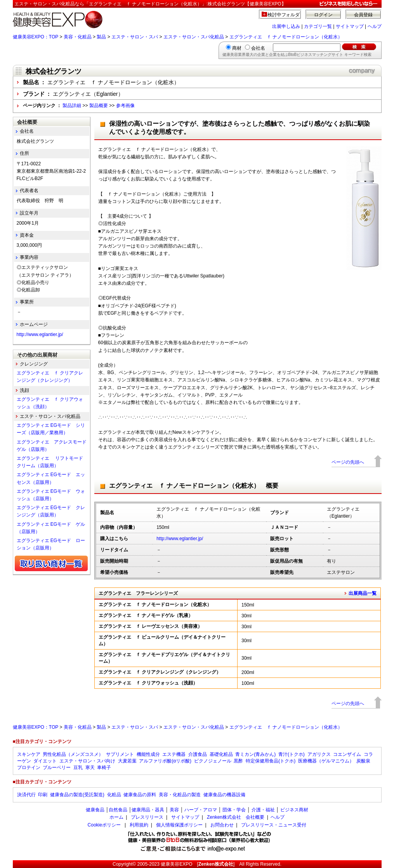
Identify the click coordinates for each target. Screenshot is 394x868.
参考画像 (125, 106)
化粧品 (114, 795)
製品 (101, 37)
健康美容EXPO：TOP (36, 37)
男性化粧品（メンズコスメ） (73, 754)
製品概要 (99, 106)
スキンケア (29, 754)
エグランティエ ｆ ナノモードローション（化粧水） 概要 (194, 486)
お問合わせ (222, 825)
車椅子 (104, 768)
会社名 (258, 48)
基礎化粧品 (221, 754)
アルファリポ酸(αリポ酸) (165, 761)
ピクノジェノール (213, 761)
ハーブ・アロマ (201, 810)
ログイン (323, 15)
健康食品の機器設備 (224, 795)
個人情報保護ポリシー (179, 825)
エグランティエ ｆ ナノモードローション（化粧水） (286, 37)
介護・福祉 (263, 810)
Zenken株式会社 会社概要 (236, 817)
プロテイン (29, 768)
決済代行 (26, 795)
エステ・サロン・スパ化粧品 (194, 37)
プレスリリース (147, 817)
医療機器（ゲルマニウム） (326, 761)
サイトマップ (350, 26)
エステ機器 (174, 754)
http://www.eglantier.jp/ (180, 539)
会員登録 (363, 15)
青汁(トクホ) (292, 754)
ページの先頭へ (348, 462)
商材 (237, 48)
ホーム (116, 817)
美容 (174, 810)
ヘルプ (375, 26)
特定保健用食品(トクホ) (271, 761)
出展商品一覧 (363, 593)
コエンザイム (347, 754)
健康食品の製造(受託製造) (77, 795)
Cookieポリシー (104, 825)
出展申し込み (286, 26)
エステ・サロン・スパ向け (87, 761)
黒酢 (238, 761)
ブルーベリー (57, 768)
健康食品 (95, 810)
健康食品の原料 (140, 795)
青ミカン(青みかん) (255, 754)
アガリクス (319, 754)
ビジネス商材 (294, 810)
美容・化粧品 (78, 37)
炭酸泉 (363, 761)
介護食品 (198, 754)
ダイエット (45, 761)
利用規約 (139, 825)
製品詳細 (72, 106)
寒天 (90, 768)
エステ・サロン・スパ (135, 37)
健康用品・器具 (148, 810)
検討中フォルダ (284, 15)
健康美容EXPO (176, 864)
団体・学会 (234, 810)
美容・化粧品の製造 (180, 795)
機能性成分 (148, 754)
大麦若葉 (127, 761)
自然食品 (118, 810)
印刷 (43, 795)
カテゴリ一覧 (318, 26)
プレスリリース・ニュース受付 (274, 825)
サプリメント (120, 754)
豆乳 (78, 768)
